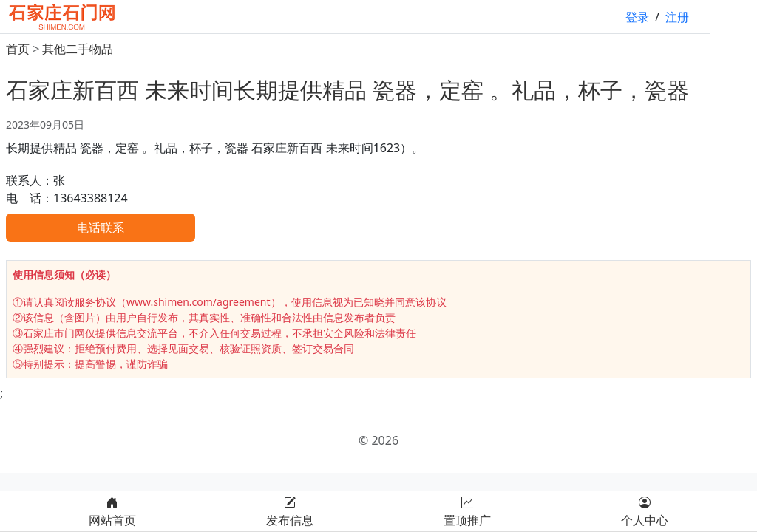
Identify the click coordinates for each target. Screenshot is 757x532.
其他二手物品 (78, 49)
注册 (677, 17)
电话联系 (101, 228)
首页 (18, 49)
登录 (637, 17)
